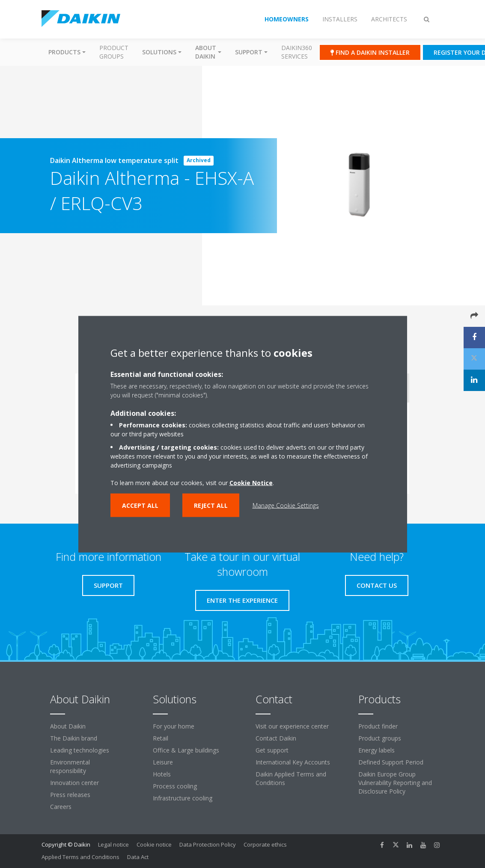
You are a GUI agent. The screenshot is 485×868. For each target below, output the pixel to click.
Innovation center (74, 783)
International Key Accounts (293, 762)
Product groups (114, 52)
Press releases (70, 795)
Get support (272, 750)
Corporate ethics (265, 844)
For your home (174, 726)
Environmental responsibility (70, 766)
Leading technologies (80, 750)
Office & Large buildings (186, 750)
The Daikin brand (74, 738)
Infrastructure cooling (183, 798)
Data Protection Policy (208, 844)
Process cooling (175, 786)
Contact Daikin (276, 738)
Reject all (211, 505)
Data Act (138, 857)
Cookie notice (154, 844)
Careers (61, 807)
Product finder (378, 726)
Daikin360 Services (297, 52)
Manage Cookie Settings (286, 505)
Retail (161, 738)
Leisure (163, 762)
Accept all (140, 505)
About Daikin (68, 726)
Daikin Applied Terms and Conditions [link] (291, 778)
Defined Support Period (391, 762)
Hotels (162, 774)
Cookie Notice (251, 482)
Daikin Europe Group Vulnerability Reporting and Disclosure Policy (395, 783)
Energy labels (376, 750)
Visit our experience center (292, 726)
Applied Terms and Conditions (80, 857)
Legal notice (113, 844)
